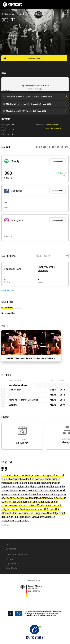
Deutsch (13, 549)
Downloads (11, 568)
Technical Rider (52, 125)
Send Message (34, 58)
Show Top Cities (8, 290)
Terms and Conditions (17, 555)
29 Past (18, 307)
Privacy (9, 559)
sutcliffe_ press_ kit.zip (56, 128)
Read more (6, 525)
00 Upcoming (8, 307)
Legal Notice (12, 564)
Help (8, 544)
